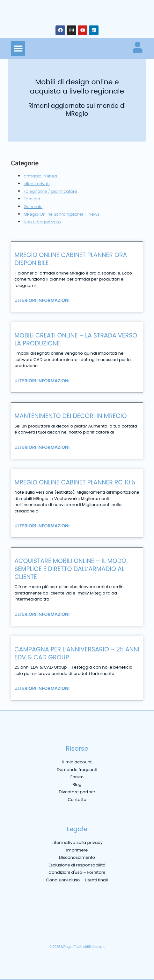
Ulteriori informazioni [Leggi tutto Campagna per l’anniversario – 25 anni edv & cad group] (42, 688)
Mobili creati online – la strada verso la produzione (76, 339)
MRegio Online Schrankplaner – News (62, 214)
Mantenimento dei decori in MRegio (71, 416)
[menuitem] (15, 932)
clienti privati (37, 184)
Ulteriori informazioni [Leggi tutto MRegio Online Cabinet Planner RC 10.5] (42, 526)
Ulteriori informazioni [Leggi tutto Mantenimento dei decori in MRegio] (42, 447)
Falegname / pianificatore (50, 191)
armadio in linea (40, 176)
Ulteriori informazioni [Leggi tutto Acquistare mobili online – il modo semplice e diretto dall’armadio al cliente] (42, 614)
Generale (33, 207)
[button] (18, 49)
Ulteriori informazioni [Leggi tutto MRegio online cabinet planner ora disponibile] (42, 300)
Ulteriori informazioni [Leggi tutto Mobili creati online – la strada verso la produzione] (42, 381)
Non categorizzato (42, 222)
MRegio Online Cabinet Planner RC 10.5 (75, 482)
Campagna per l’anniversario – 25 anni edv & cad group (77, 653)
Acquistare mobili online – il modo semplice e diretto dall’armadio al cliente (70, 569)
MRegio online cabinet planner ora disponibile (71, 259)
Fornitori (32, 199)
